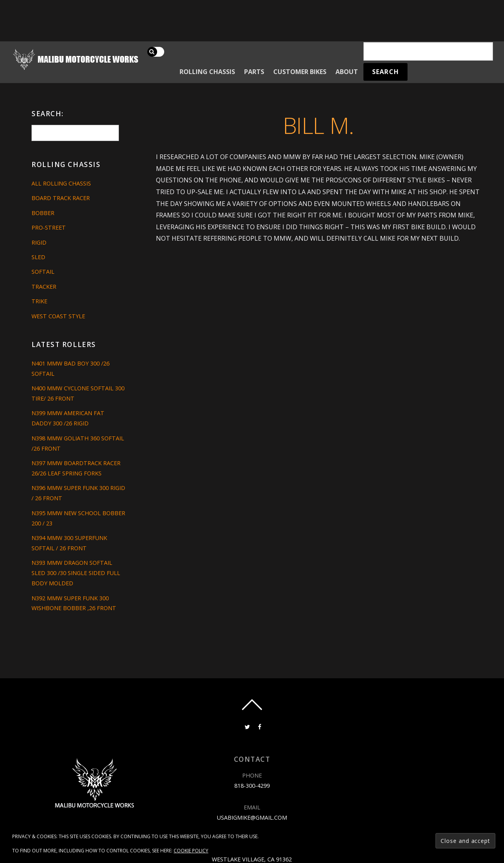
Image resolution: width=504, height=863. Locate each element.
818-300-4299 (252, 786)
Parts (254, 72)
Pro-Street (49, 227)
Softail (43, 272)
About (347, 72)
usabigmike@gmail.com (252, 818)
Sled (38, 257)
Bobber (43, 213)
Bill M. (318, 125)
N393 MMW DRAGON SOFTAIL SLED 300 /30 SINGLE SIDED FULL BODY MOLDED (76, 573)
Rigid (39, 242)
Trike (39, 301)
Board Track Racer (61, 198)
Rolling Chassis (207, 72)
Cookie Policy (191, 851)
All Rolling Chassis (61, 183)
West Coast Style (58, 316)
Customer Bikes (300, 72)
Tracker (44, 287)
